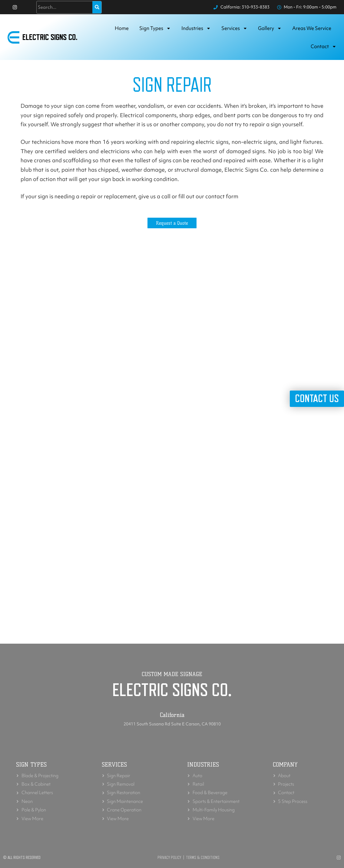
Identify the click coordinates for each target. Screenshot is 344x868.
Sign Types (155, 29)
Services (234, 29)
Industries (196, 29)
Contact (324, 47)
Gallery (270, 29)
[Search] (97, 7)
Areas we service (312, 28)
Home (122, 28)
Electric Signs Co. (50, 38)
